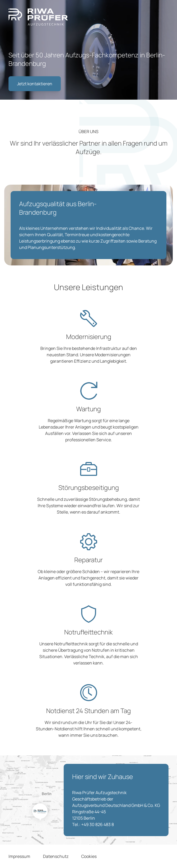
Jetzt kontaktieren (35, 84)
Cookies (89, 856)
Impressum (19, 856)
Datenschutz (56, 856)
